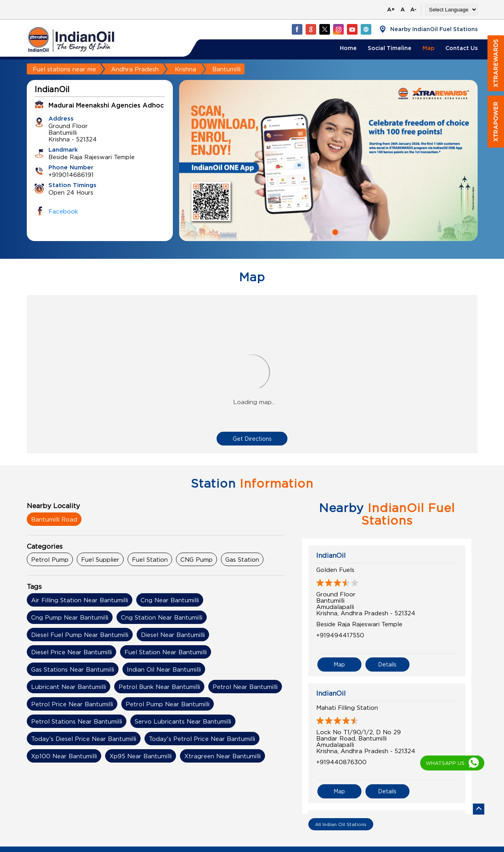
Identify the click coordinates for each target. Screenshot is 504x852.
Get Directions (252, 439)
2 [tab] (334, 231)
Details (387, 664)
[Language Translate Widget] (451, 10)
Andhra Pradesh (135, 69)
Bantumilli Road (54, 519)
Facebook (63, 211)
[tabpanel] (328, 161)
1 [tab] (322, 231)
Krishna (185, 69)
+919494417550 (340, 635)
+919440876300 (341, 762)
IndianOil (331, 555)
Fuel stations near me (64, 69)
